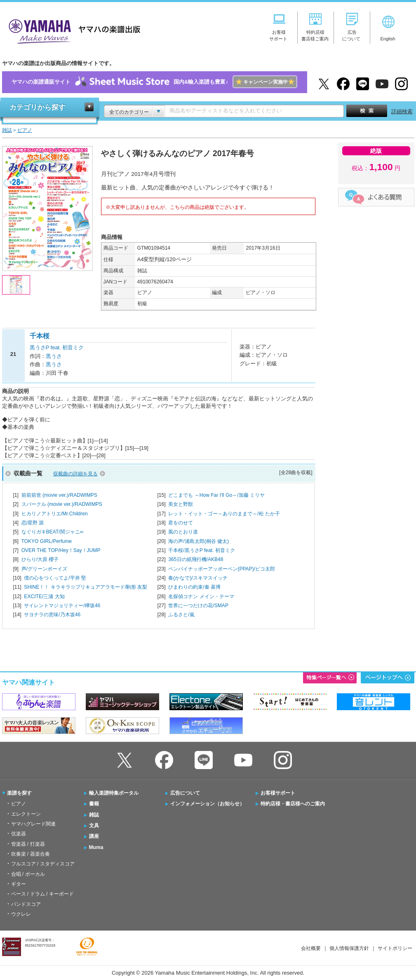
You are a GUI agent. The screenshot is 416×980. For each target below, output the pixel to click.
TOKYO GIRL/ (46, 541)
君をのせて (181, 523)
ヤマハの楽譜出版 (72, 30)
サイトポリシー (395, 948)
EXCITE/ (44, 596)
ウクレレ (21, 914)
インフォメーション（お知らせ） (207, 804)
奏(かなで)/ (198, 578)
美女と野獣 (181, 504)
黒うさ (54, 356)
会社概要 (311, 948)
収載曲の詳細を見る (75, 474)
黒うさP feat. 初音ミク (57, 347)
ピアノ (19, 804)
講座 (94, 836)
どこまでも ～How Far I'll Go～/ (216, 495)
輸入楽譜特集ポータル (114, 793)
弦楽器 (19, 834)
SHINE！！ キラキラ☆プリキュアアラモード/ (86, 587)
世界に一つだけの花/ (198, 606)
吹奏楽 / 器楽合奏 (31, 854)
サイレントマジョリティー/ (62, 606)
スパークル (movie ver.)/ (62, 504)
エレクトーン (26, 814)
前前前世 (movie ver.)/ (59, 495)
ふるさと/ (181, 615)
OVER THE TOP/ (61, 550)
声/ (44, 569)
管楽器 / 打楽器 (28, 844)
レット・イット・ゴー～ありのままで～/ (224, 514)
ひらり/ (40, 559)
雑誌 (94, 815)
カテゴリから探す (38, 107)
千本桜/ (201, 550)
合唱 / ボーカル (28, 874)
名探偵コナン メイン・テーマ (201, 596)
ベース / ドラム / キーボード (42, 894)
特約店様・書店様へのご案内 (293, 804)
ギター (19, 884)
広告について (185, 793)
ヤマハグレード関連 (33, 824)
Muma (96, 847)
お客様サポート (278, 793)
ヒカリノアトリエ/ (55, 514)
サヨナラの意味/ (52, 615)
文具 (94, 826)
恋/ (33, 523)
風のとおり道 (183, 532)
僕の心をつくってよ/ (55, 578)
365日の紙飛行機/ (196, 559)
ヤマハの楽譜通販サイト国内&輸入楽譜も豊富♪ (154, 82)
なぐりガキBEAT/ (53, 532)
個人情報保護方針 (349, 948)
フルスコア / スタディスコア (43, 864)
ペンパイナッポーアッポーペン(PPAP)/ (222, 569)
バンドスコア (26, 904)
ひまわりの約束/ (194, 587)
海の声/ (199, 541)
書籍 (94, 804)
